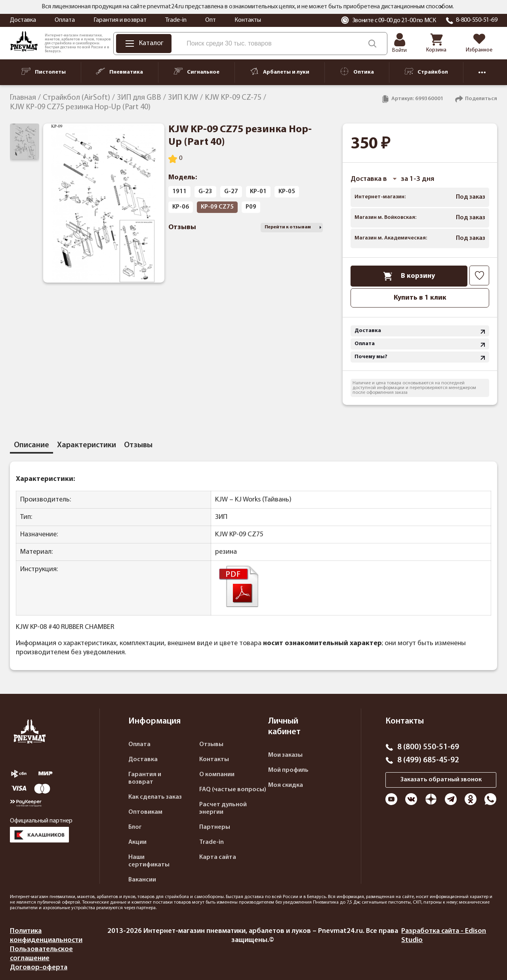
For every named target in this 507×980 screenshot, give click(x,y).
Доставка (23, 20)
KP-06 (181, 207)
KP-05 (287, 192)
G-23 (205, 192)
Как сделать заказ (155, 797)
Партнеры (215, 827)
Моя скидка (286, 785)
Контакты (248, 20)
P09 (251, 207)
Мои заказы (285, 755)
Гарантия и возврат (120, 20)
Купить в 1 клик (420, 298)
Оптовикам (145, 812)
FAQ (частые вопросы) (233, 790)
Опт (211, 20)
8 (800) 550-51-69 (428, 747)
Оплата (65, 20)
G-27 (231, 192)
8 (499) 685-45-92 (428, 760)
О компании (217, 775)
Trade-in (176, 20)
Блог (135, 827)
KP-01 (258, 192)
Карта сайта (218, 857)
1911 (179, 192)
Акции (137, 842)
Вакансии (142, 880)
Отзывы (211, 744)
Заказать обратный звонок (441, 780)
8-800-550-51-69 (477, 20)
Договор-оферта (39, 968)
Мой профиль (288, 770)
